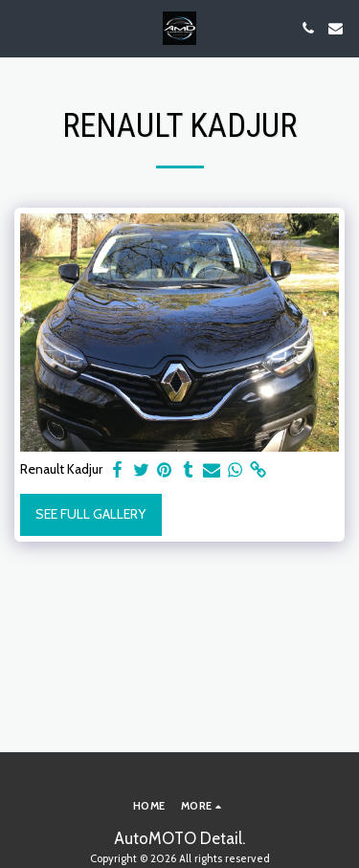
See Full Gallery (90, 514)
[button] (21, 28)
